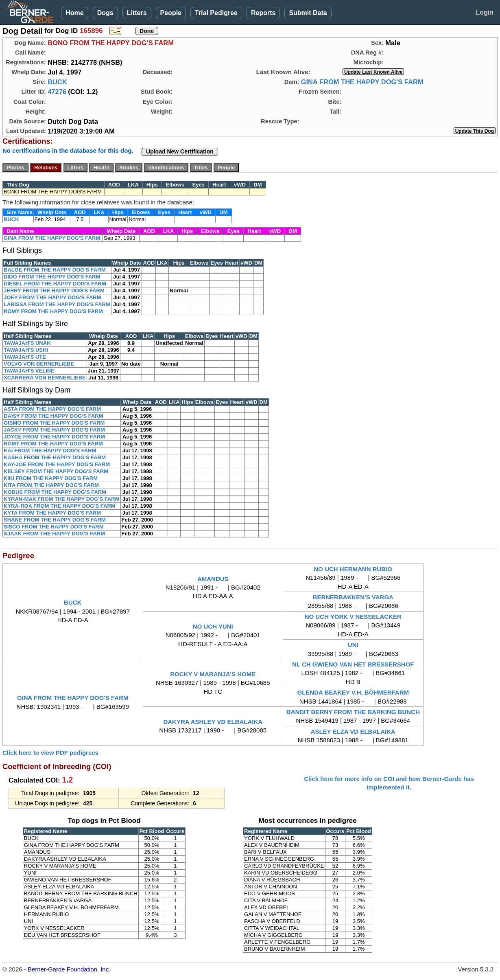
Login (485, 12)
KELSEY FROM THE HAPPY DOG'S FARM (56, 471)
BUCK (57, 82)
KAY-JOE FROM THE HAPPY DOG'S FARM (57, 464)
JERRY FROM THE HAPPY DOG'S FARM (54, 290)
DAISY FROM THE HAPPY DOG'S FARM (53, 416)
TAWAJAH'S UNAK (27, 343)
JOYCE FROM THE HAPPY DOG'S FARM (54, 437)
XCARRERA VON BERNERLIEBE (45, 378)
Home (74, 13)
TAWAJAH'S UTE (25, 357)
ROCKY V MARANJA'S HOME (213, 674)
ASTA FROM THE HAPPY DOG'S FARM (52, 409)
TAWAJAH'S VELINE (29, 371)
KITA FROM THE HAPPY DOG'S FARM (51, 485)
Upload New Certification (180, 151)
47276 (57, 92)
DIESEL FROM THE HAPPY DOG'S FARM (55, 284)
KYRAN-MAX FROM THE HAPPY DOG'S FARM (62, 499)
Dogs (105, 13)
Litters (137, 13)
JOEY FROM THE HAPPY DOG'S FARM (52, 297)
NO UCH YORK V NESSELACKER (353, 617)
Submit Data (308, 13)
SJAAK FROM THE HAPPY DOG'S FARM (54, 534)
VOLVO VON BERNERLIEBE (39, 364)
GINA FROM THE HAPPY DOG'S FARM (362, 82)
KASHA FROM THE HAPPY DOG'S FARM (55, 457)
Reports (263, 13)
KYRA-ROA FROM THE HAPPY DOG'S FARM (60, 506)
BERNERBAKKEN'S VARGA (353, 597)
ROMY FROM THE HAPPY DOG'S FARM (53, 311)
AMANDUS (213, 579)
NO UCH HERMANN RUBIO (353, 569)
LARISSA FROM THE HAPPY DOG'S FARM (57, 304)
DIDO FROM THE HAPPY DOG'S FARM (52, 277)
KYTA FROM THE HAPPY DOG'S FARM (52, 513)
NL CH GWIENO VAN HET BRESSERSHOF (353, 664)
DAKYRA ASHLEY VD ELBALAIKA (213, 722)
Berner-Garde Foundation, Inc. (69, 969)
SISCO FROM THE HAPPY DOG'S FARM (54, 527)
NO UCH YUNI (213, 626)
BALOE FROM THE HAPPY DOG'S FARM (55, 270)
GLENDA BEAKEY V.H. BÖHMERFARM (353, 692)
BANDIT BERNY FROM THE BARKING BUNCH (353, 712)
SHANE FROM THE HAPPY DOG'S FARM (55, 520)
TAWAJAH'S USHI (26, 350)
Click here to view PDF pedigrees (50, 753)
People (171, 13)
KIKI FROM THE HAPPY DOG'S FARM (51, 478)
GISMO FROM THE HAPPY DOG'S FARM (54, 423)
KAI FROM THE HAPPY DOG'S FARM (50, 451)
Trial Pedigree (216, 13)
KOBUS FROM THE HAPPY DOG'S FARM (55, 492)
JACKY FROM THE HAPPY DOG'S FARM (54, 430)
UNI (353, 645)
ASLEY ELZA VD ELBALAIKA (353, 731)
